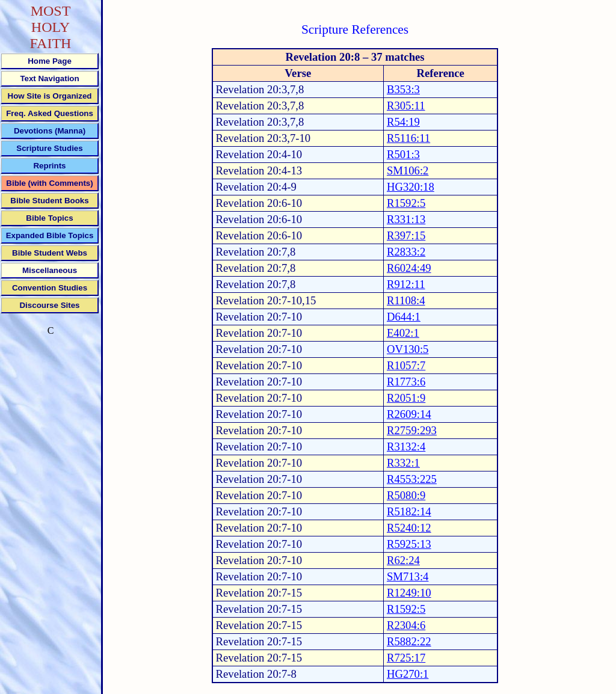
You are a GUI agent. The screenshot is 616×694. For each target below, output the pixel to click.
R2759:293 (412, 430)
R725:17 (406, 658)
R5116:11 (408, 138)
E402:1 (403, 333)
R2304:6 (406, 625)
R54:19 (403, 122)
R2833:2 (406, 252)
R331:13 (406, 219)
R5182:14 (409, 511)
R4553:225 (412, 479)
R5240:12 (409, 528)
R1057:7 (406, 365)
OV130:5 (408, 349)
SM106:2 (408, 170)
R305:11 (406, 106)
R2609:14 (409, 414)
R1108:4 (406, 300)
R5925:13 (409, 544)
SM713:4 (408, 576)
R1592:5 (406, 203)
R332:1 (403, 463)
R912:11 (406, 284)
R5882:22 (409, 641)
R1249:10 (409, 593)
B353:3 (403, 89)
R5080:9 (406, 495)
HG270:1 (408, 674)
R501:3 (403, 154)
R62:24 (403, 560)
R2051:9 (406, 398)
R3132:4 (406, 447)
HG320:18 (411, 187)
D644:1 (404, 317)
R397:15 (406, 235)
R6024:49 (409, 268)
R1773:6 (406, 382)
